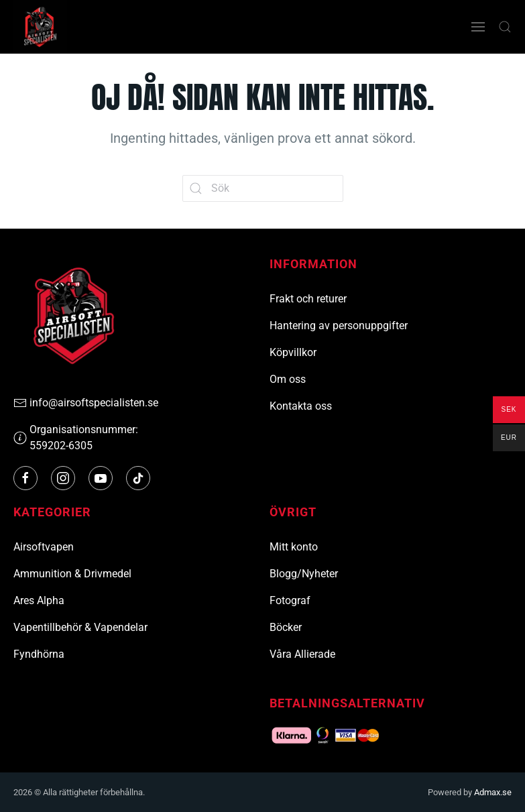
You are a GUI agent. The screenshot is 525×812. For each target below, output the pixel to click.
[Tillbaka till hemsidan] (40, 27)
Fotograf (290, 600)
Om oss (288, 379)
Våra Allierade (302, 654)
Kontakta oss (301, 406)
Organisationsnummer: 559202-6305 (76, 438)
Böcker (286, 627)
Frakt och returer (308, 299)
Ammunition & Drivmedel (72, 574)
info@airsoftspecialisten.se (86, 403)
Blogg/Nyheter (304, 574)
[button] (478, 27)
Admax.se (493, 792)
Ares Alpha (39, 600)
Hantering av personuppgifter (339, 326)
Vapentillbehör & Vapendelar (80, 627)
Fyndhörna (39, 654)
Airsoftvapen (44, 547)
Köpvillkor (293, 352)
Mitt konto (294, 547)
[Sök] (263, 188)
